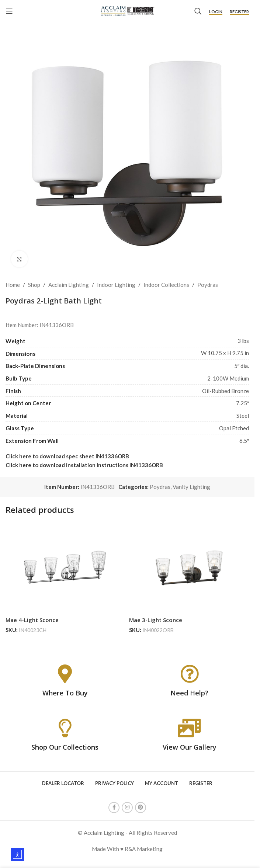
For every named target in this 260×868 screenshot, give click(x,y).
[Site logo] (127, 10)
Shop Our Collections (65, 747)
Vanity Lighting (191, 487)
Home (13, 285)
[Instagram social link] (127, 808)
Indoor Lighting (116, 285)
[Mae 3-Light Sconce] (189, 568)
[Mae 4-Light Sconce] (65, 568)
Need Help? (189, 693)
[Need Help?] (190, 674)
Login (216, 12)
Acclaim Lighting (69, 285)
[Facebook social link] (114, 808)
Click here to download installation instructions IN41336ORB (84, 465)
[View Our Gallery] (190, 728)
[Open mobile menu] (9, 11)
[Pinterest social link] (141, 808)
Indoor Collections (166, 285)
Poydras (208, 285)
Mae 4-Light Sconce (32, 620)
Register (239, 12)
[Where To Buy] (65, 674)
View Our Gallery (190, 747)
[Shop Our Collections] (65, 728)
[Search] (198, 11)
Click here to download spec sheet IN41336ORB (67, 456)
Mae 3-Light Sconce (156, 620)
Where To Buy (65, 693)
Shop (34, 285)
